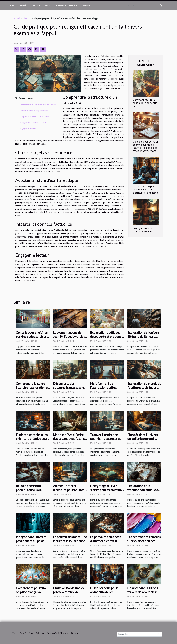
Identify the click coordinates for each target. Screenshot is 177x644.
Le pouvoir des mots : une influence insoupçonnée (70, 539)
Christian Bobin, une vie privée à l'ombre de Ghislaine (69, 592)
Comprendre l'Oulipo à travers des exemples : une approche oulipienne (144, 592)
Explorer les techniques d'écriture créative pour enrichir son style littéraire (32, 441)
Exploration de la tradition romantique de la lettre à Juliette (144, 490)
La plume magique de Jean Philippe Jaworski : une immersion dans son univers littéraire (69, 339)
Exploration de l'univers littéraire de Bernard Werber (143, 337)
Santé (23, 6)
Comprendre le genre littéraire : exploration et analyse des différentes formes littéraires (32, 390)
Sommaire (26, 98)
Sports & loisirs (41, 6)
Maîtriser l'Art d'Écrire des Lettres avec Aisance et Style (70, 439)
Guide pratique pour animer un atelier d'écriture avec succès (145, 189)
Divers (86, 6)
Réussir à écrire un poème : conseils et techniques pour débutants (28, 492)
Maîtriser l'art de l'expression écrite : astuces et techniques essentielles (105, 390)
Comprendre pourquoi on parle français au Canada (31, 592)
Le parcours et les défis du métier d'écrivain (106, 539)
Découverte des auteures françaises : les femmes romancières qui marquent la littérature (70, 390)
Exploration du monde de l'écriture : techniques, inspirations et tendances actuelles (144, 390)
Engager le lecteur (28, 128)
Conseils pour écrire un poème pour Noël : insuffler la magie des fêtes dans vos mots (146, 146)
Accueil (17, 18)
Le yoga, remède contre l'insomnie (143, 230)
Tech (11, 6)
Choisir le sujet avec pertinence (34, 111)
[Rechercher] (145, 6)
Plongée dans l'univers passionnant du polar (31, 539)
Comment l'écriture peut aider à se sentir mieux (145, 103)
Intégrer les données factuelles (34, 123)
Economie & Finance (66, 6)
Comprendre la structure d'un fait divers (38, 105)
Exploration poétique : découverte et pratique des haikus (106, 337)
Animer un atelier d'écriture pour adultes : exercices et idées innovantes (69, 492)
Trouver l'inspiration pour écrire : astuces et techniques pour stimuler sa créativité (107, 441)
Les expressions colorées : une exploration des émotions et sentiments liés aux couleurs (144, 543)
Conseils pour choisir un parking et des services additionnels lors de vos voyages (32, 339)
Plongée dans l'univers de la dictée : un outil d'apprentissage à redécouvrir (143, 441)
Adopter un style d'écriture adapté (35, 117)
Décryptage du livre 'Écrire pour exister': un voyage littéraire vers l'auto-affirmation (106, 492)
